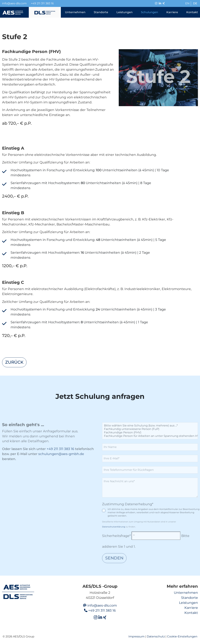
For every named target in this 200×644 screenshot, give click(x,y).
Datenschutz (156, 636)
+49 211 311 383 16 (42, 3)
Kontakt (191, 613)
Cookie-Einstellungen (182, 636)
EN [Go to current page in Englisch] (187, 3)
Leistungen (188, 603)
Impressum (136, 636)
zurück (14, 362)
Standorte (190, 598)
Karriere (191, 608)
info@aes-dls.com (102, 605)
